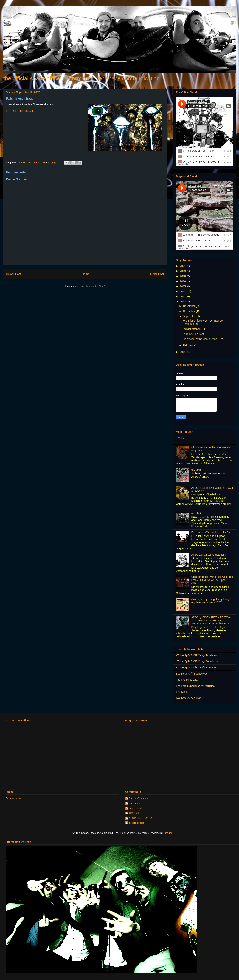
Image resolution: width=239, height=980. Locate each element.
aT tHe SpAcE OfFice (140, 818)
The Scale (182, 692)
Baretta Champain (139, 798)
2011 (183, 352)
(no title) (181, 438)
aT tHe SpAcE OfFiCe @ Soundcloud (198, 661)
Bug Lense (135, 803)
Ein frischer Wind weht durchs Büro (203, 339)
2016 (183, 281)
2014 (183, 292)
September (190, 316)
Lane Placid (135, 808)
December (189, 306)
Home (86, 274)
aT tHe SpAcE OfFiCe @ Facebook (196, 655)
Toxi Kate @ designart (189, 698)
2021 (183, 266)
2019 (183, 271)
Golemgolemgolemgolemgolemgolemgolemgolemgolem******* (212, 601)
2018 (183, 276)
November (189, 311)
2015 (183, 286)
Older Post (157, 274)
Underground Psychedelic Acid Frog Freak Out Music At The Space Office (212, 580)
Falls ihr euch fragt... (194, 334)
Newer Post (14, 274)
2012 (183, 302)
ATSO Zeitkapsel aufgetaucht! (209, 555)
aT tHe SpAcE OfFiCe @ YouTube (196, 667)
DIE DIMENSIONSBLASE (20, 111)
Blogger (168, 833)
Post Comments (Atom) (92, 286)
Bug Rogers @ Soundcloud (192, 674)
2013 (183, 297)
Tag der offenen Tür (194, 329)
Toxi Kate (134, 813)
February (189, 345)
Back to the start (14, 798)
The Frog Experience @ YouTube (195, 686)
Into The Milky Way (187, 680)
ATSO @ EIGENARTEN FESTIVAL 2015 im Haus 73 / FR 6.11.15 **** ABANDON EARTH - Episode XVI (212, 620)
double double (136, 823)
